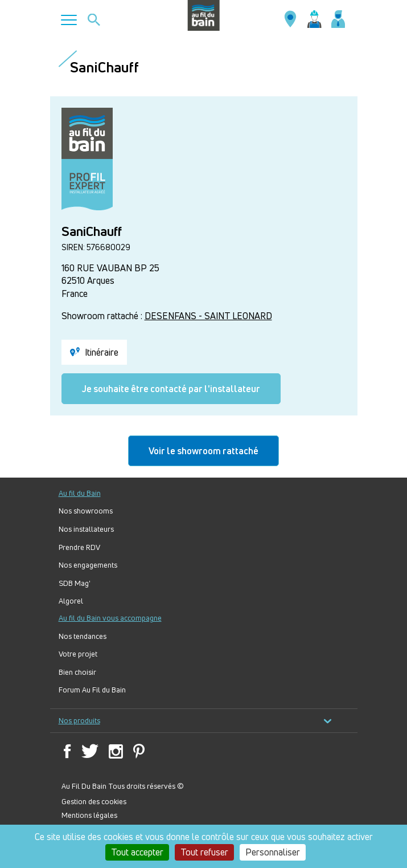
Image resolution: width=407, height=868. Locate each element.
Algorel (71, 601)
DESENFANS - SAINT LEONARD (208, 316)
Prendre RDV (79, 547)
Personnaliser (273, 852)
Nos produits (195, 721)
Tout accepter (137, 852)
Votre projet (78, 654)
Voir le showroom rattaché (203, 451)
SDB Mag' (75, 583)
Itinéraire (94, 352)
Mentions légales (89, 815)
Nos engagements (88, 565)
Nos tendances (83, 636)
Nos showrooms (86, 511)
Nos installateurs (86, 529)
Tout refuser (204, 852)
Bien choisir (77, 672)
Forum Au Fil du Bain (92, 690)
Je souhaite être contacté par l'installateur (171, 389)
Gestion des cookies (94, 801)
